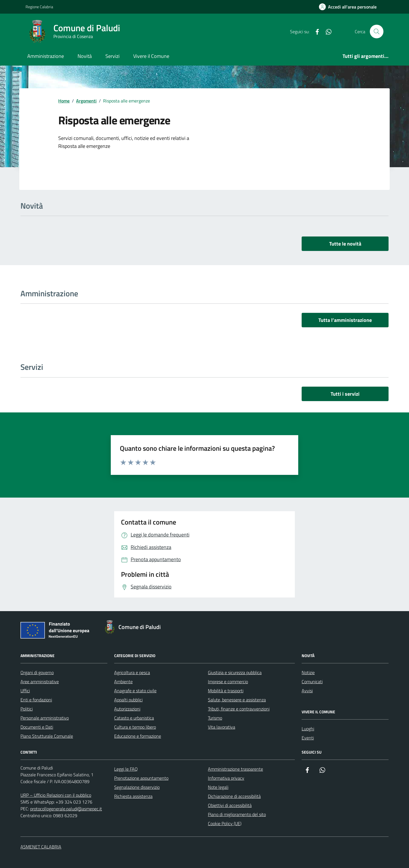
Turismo (215, 718)
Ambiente (123, 682)
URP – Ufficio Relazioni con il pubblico (56, 795)
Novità (85, 56)
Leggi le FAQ (126, 769)
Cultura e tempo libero (135, 727)
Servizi (112, 56)
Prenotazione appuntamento (141, 778)
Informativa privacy (226, 778)
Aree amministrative (40, 682)
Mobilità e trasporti (226, 691)
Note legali (218, 787)
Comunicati (312, 682)
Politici (27, 709)
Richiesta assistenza (133, 796)
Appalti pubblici (128, 700)
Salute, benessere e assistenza (237, 700)
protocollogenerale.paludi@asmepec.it (66, 809)
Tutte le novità (345, 244)
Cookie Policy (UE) (225, 823)
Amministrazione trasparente (235, 769)
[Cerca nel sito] (377, 32)
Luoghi (308, 729)
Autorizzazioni (127, 709)
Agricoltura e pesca (132, 672)
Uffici (25, 691)
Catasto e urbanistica (134, 718)
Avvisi (307, 691)
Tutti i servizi (345, 394)
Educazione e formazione (138, 736)
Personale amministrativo (45, 718)
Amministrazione (46, 56)
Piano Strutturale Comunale (47, 736)
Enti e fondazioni (36, 700)
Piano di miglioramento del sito (237, 814)
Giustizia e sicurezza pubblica (235, 672)
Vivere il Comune (151, 56)
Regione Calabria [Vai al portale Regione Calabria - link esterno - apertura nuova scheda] (39, 7)
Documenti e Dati (37, 727)
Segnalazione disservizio (137, 787)
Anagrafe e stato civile (135, 691)
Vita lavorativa (222, 727)
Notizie (308, 672)
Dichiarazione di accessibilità (234, 796)
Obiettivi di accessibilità (230, 805)
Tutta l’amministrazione (345, 320)
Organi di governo (37, 672)
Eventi (308, 738)
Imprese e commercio (228, 682)
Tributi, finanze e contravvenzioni (239, 709)
